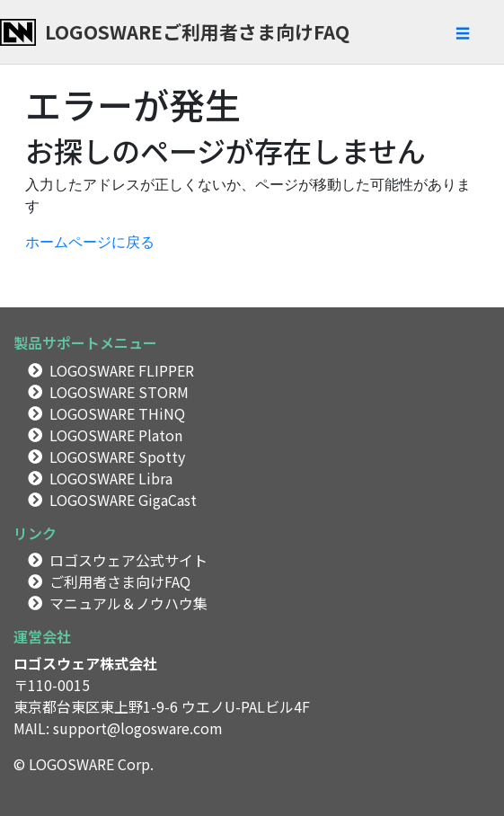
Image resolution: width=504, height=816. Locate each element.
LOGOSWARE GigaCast (123, 500)
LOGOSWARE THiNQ (117, 413)
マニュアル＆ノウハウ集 (128, 603)
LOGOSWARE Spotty (117, 457)
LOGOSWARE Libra (111, 478)
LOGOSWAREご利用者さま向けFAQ (197, 31)
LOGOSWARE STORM (119, 392)
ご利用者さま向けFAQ (120, 581)
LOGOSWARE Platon (116, 435)
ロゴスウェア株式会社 (85, 663)
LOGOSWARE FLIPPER (122, 370)
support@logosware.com (138, 728)
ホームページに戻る (90, 242)
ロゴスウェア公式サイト (128, 560)
